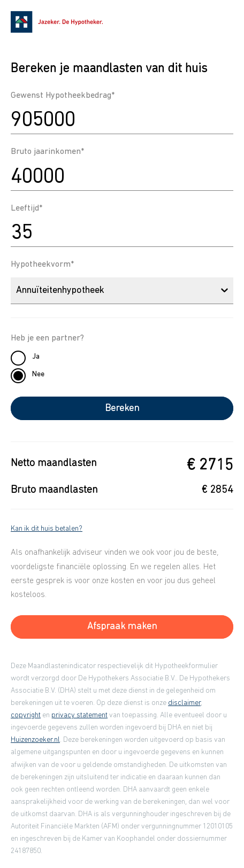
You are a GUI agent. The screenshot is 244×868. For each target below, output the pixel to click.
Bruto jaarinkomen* (47, 152)
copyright (26, 715)
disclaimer (184, 703)
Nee (38, 374)
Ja (36, 357)
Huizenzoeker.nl (35, 740)
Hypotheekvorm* (42, 265)
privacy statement (79, 715)
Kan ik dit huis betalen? (47, 529)
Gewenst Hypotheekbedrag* (63, 96)
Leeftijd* (26, 208)
